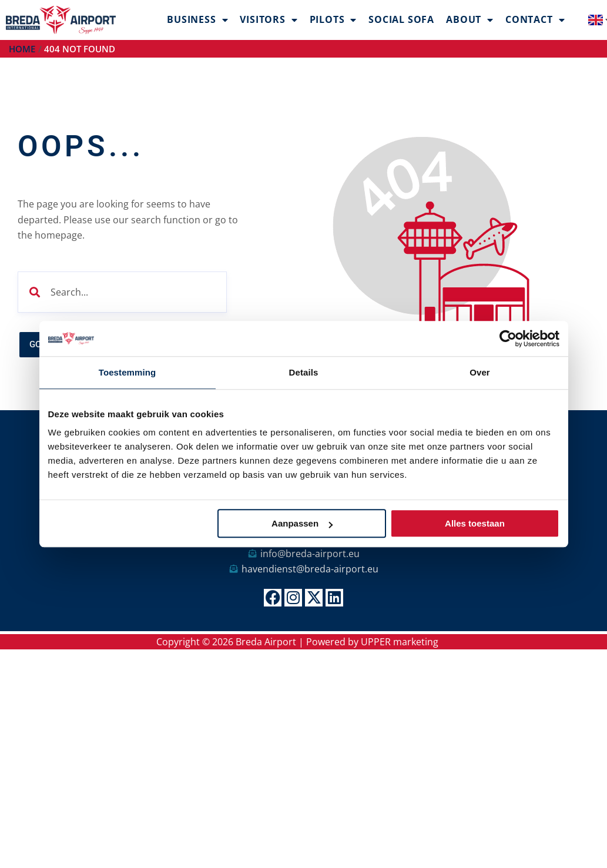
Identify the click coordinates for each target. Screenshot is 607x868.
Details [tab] (304, 372)
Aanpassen (302, 523)
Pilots (333, 20)
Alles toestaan (475, 523)
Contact (535, 20)
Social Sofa (401, 19)
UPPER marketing (400, 642)
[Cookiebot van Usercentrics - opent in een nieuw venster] (508, 339)
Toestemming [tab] (128, 372)
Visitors (269, 20)
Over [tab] (480, 372)
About (470, 20)
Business (197, 20)
